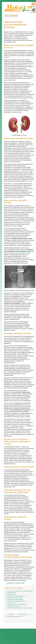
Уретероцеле (12, 593)
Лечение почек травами (15, 599)
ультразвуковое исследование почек (17, 253)
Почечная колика (13, 606)
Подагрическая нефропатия (17, 604)
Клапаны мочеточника (15, 598)
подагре (29, 65)
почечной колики (24, 171)
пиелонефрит (16, 548)
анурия (30, 181)
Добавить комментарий (16, 583)
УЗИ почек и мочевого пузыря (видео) (20, 591)
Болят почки (11, 594)
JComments (32, 585)
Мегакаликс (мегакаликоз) (16, 596)
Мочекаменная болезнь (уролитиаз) (19, 608)
